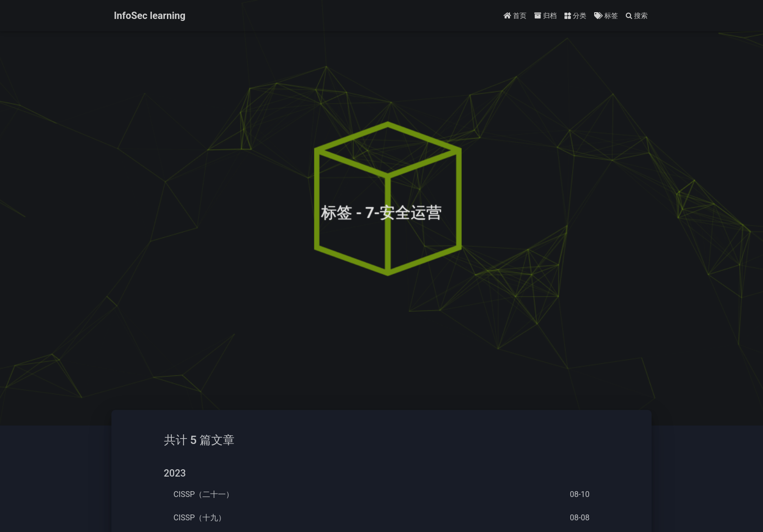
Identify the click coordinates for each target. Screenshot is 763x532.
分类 (575, 16)
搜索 (637, 16)
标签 (606, 16)
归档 (545, 16)
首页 (515, 16)
